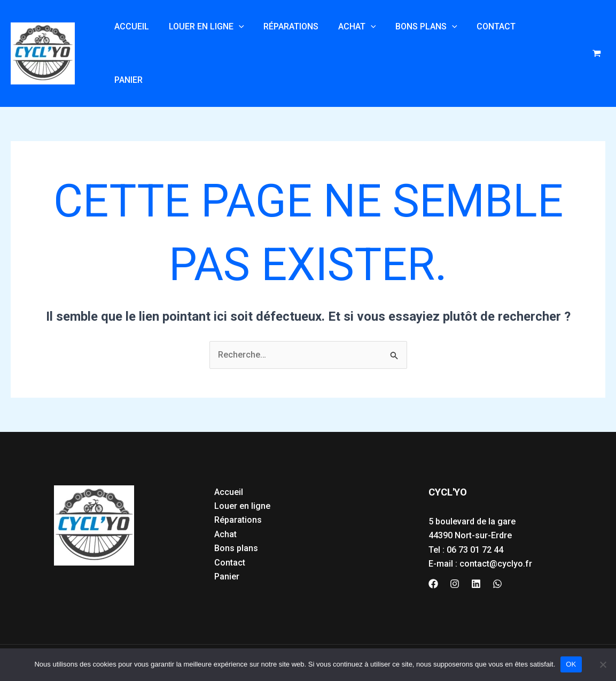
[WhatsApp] (497, 556)
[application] (235, 40)
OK (571, 664)
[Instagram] (455, 556)
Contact (483, 39)
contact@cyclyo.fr (496, 536)
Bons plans (415, 40)
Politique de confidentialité (188, 642)
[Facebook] (433, 556)
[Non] (603, 664)
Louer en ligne (203, 40)
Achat (349, 40)
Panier (533, 39)
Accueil (131, 39)
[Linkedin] (476, 556)
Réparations (285, 39)
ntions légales (104, 642)
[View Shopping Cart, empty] (596, 40)
